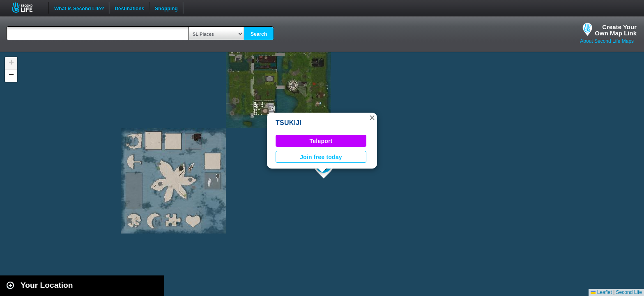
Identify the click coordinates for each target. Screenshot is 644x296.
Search (259, 34)
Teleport (321, 141)
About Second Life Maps (607, 41)
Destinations (129, 8)
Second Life (27, 8)
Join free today (321, 157)
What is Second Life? (79, 8)
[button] (372, 118)
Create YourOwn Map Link (616, 30)
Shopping (166, 8)
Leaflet (601, 292)
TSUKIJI (289, 123)
